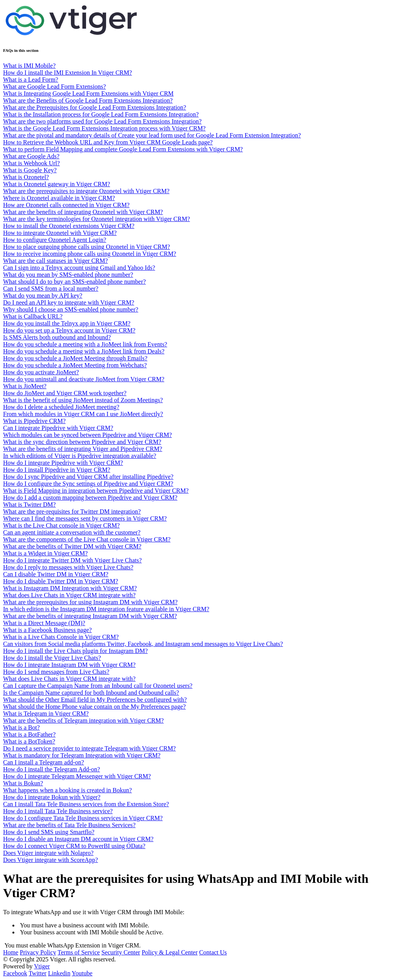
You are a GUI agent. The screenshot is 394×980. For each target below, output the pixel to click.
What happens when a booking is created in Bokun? (67, 790)
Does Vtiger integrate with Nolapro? (48, 853)
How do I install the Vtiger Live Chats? (52, 658)
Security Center (121, 952)
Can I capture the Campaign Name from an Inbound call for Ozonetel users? (98, 686)
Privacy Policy (38, 952)
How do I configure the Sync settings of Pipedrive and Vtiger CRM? (88, 484)
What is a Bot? (22, 727)
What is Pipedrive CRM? (34, 421)
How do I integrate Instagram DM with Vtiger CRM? (69, 665)
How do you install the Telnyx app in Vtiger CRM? (67, 323)
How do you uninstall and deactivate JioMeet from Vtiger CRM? (84, 379)
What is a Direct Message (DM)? (44, 623)
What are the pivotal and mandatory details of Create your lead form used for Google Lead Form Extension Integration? (152, 135)
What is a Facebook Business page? (47, 630)
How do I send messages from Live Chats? (56, 672)
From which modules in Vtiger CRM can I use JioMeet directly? (83, 414)
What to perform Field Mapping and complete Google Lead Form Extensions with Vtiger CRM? (123, 149)
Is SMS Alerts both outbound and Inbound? (57, 337)
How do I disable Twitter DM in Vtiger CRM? (61, 581)
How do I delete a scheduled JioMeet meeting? (61, 407)
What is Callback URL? (33, 316)
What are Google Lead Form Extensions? (54, 87)
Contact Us (213, 952)
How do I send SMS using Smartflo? (49, 832)
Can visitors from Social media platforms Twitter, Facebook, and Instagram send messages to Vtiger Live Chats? (143, 644)
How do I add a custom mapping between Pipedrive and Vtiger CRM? (90, 498)
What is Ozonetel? (26, 177)
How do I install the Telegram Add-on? (52, 769)
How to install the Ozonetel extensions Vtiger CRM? (69, 226)
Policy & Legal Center (170, 952)
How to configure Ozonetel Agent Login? (55, 240)
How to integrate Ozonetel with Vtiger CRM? (60, 233)
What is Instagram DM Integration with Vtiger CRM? (70, 588)
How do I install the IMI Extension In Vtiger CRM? (68, 73)
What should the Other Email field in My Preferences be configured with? (95, 700)
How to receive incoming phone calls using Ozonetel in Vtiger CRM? (90, 254)
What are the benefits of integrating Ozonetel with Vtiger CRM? (83, 212)
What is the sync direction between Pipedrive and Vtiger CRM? (82, 442)
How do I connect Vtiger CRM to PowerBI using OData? (74, 846)
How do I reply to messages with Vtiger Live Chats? (68, 567)
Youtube (82, 973)
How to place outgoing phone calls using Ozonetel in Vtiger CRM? (87, 247)
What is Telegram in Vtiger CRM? (46, 714)
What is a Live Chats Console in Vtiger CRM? (61, 637)
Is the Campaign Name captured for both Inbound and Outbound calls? (91, 693)
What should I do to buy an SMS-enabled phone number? (74, 282)
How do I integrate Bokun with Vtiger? (52, 797)
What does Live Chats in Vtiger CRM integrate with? (69, 595)
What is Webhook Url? (31, 163)
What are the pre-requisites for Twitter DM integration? (72, 511)
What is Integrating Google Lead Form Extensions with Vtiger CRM (88, 93)
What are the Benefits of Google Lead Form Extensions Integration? (88, 100)
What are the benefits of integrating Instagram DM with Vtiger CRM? (90, 616)
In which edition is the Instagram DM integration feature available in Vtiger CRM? (106, 609)
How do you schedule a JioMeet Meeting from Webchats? (75, 365)
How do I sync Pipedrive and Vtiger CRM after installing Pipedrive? (88, 477)
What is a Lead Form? (31, 80)
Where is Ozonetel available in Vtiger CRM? (59, 198)
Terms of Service (79, 952)
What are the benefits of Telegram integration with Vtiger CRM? (83, 720)
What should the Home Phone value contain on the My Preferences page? (94, 707)
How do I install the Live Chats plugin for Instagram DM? (75, 651)
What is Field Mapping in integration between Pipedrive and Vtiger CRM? (96, 491)
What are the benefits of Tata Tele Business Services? (69, 825)
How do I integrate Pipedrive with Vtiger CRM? (63, 463)
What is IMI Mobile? (29, 66)
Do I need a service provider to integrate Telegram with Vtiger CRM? (89, 748)
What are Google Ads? (31, 156)
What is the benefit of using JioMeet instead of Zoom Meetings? (83, 400)
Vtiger (42, 966)
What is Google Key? (30, 170)
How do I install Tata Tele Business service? (58, 811)
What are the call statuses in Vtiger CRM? (55, 261)
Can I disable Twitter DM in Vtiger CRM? (56, 574)
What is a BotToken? (29, 741)
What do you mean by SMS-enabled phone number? (68, 275)
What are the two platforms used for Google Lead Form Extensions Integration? (102, 121)
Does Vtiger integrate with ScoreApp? (51, 860)
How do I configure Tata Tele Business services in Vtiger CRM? (83, 818)
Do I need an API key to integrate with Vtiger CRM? (69, 302)
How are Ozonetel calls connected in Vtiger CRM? (66, 205)
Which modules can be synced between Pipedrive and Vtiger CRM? (88, 435)
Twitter (38, 973)
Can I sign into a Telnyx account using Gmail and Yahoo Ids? (79, 268)
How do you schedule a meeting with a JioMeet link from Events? (85, 344)
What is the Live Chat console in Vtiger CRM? (61, 525)
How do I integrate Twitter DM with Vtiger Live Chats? (72, 560)
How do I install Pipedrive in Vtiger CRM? (57, 470)
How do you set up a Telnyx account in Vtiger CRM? (69, 330)
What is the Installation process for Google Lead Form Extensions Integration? (101, 114)
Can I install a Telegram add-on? (44, 762)
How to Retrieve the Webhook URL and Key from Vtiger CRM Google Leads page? (108, 142)
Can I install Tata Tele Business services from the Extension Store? (86, 804)
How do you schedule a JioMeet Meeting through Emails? (75, 358)
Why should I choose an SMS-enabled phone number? (71, 309)
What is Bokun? (23, 783)
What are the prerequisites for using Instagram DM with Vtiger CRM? (90, 602)
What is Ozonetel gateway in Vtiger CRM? (57, 184)
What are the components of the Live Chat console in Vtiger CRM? (87, 539)
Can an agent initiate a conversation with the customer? (72, 532)
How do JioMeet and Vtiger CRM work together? (65, 393)
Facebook (15, 973)
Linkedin (59, 973)
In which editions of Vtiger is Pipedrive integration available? (80, 456)
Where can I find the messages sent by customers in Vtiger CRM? (85, 518)
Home (11, 952)
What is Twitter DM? (29, 505)
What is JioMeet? (25, 386)
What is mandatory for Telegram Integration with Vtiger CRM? (82, 755)
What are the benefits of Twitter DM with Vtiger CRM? (72, 546)
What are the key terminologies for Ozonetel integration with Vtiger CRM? (96, 219)
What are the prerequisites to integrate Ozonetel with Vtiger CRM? (86, 191)
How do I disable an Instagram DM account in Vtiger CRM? (78, 839)
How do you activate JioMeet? (41, 372)
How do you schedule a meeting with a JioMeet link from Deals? (84, 351)
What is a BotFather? (29, 734)
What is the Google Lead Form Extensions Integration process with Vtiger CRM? (104, 128)
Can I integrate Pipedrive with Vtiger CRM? (58, 428)
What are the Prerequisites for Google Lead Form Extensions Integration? (95, 107)
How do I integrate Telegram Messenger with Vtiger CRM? (77, 776)
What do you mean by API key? (43, 296)
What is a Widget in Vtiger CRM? (45, 553)
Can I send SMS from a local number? (51, 289)
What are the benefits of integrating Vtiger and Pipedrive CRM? (83, 449)
